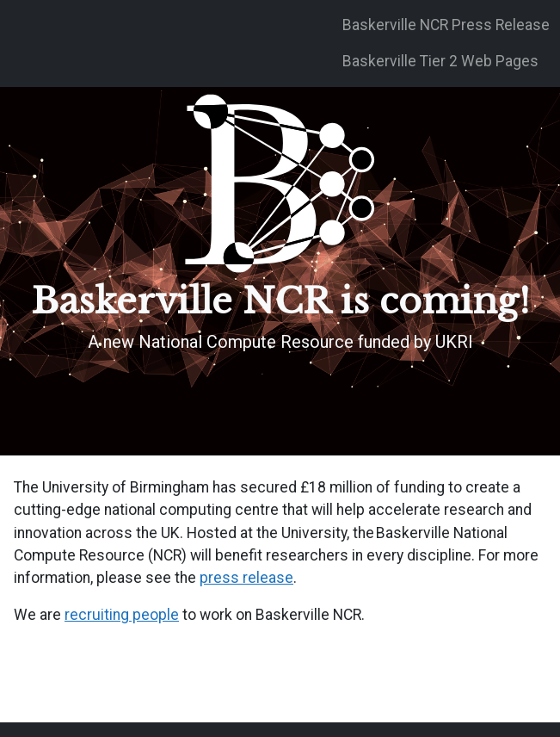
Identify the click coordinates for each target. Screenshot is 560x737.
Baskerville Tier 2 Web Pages (440, 61)
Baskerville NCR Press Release (446, 25)
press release (246, 578)
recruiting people (122, 615)
